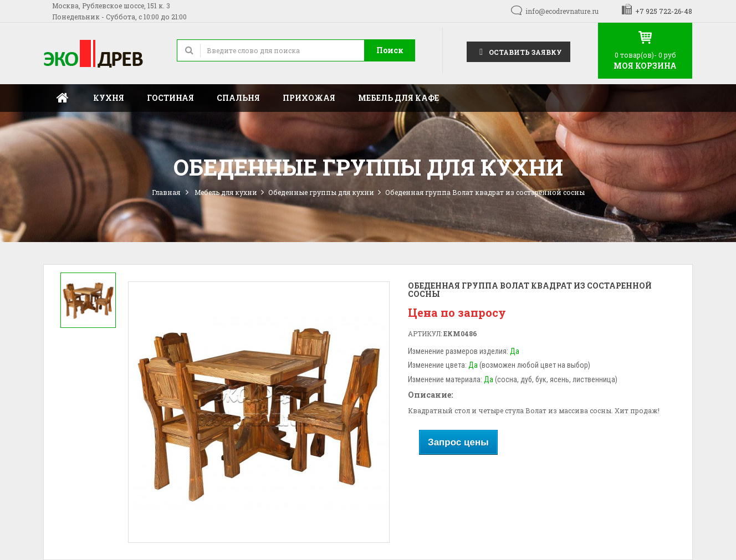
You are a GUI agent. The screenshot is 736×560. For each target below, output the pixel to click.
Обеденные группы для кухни (321, 192)
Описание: (430, 395)
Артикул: (425, 333)
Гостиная (170, 98)
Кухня (109, 98)
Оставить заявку (518, 51)
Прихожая (309, 98)
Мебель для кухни (226, 192)
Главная (63, 98)
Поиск (390, 50)
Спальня (238, 98)
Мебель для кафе (398, 98)
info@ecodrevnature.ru (562, 11)
